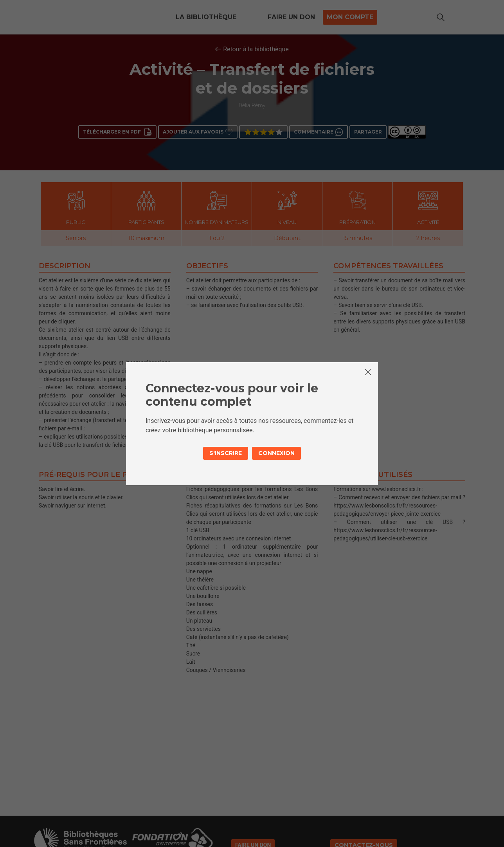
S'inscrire (226, 453)
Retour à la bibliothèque (256, 49)
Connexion (276, 453)
